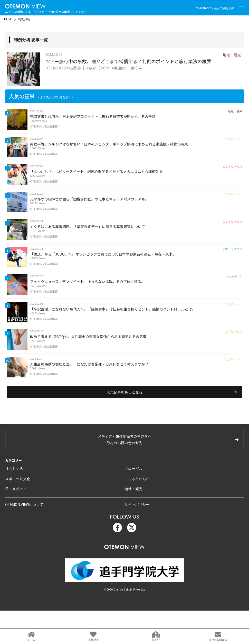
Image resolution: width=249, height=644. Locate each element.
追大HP (156, 640)
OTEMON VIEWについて (23, 537)
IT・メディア (15, 522)
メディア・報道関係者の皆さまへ (124, 474)
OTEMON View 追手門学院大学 (28, 5)
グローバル (133, 502)
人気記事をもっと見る (124, 426)
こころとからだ (136, 512)
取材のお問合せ (218, 640)
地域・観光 (133, 522)
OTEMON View (124, 579)
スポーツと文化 (17, 512)
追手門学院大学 (223, 8)
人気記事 (93, 640)
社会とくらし (15, 502)
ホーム (31, 640)
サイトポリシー (136, 537)
